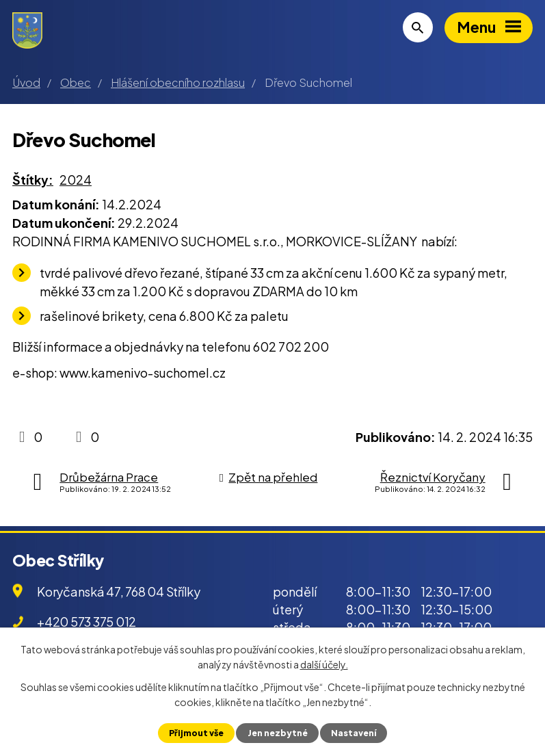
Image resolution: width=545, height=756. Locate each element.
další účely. (324, 664)
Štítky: (33, 180)
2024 (76, 180)
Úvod (26, 82)
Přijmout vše (195, 733)
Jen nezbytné (277, 733)
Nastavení (355, 733)
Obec (76, 82)
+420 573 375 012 (87, 622)
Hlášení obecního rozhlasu (178, 82)
